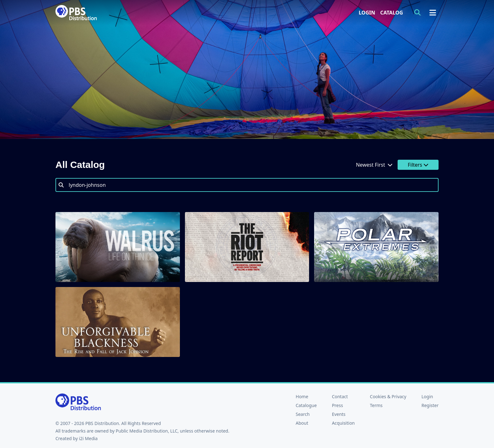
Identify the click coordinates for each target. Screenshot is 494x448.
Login (367, 13)
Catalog (392, 13)
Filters (418, 165)
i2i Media (88, 438)
